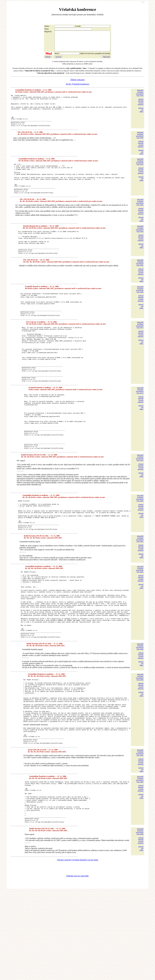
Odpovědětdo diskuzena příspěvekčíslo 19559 (140, 245)
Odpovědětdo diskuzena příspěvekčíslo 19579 (140, 427)
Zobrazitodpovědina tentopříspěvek (141, 106)
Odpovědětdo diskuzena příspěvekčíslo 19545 (140, 145)
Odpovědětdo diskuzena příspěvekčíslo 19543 (140, 97)
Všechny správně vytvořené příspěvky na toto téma (78, 949)
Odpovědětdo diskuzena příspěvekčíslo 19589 (140, 745)
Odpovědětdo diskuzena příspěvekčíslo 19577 (140, 351)
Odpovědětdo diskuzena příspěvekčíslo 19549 (140, 219)
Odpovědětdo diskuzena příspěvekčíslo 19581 (140, 593)
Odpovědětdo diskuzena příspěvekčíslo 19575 (140, 506)
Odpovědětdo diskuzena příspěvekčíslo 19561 (140, 284)
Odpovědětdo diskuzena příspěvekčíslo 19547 (140, 172)
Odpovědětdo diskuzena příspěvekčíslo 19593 (140, 833)
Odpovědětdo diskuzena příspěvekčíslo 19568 (140, 310)
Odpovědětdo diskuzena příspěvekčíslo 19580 (140, 547)
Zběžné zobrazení (77, 84)
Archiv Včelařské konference (78, 88)
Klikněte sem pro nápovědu (77, 965)
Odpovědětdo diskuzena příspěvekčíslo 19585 (140, 714)
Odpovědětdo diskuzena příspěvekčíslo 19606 (140, 921)
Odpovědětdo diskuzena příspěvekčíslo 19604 (140, 860)
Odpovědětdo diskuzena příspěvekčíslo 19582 (140, 624)
